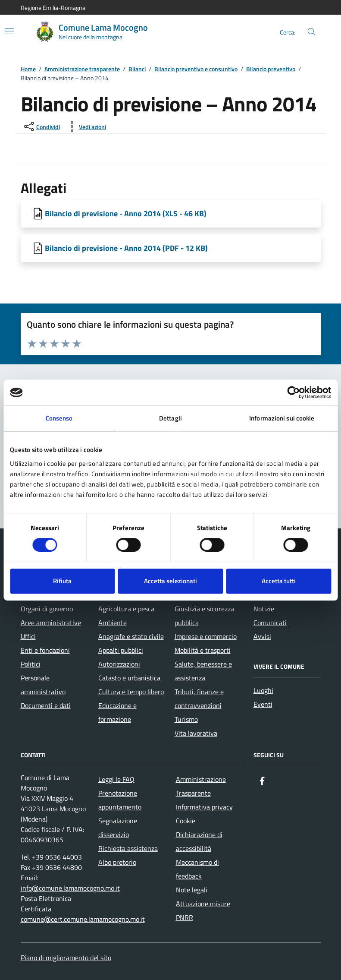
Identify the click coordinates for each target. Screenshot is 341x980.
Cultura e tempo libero (131, 692)
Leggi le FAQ (116, 779)
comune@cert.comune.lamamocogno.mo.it (83, 919)
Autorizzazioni (119, 664)
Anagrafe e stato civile (131, 636)
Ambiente (113, 623)
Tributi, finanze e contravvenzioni (199, 699)
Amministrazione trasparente (82, 69)
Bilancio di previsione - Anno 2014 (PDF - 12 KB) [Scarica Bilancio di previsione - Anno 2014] (126, 248)
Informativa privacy (204, 807)
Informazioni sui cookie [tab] (282, 418)
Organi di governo (47, 609)
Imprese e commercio (206, 636)
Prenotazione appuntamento (120, 800)
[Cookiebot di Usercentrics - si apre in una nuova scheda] (293, 392)
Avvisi (262, 636)
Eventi (263, 704)
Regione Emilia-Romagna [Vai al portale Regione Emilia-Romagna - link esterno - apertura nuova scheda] (53, 8)
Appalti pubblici (121, 650)
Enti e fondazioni (45, 650)
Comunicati (270, 623)
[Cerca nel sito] (311, 32)
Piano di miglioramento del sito (66, 958)
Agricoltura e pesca (126, 609)
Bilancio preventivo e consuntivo (196, 69)
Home (28, 69)
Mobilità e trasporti (203, 650)
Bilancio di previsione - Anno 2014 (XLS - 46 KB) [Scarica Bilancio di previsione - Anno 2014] (126, 213)
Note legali (192, 890)
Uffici (28, 636)
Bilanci (137, 69)
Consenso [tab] (59, 418)
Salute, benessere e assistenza (203, 671)
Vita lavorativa (196, 733)
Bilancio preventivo (271, 69)
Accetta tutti (279, 581)
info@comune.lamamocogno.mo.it (70, 888)
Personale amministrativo (43, 685)
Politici (31, 664)
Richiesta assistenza (128, 848)
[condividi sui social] (41, 126)
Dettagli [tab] (170, 418)
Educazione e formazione (117, 712)
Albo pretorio (117, 862)
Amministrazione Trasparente (201, 786)
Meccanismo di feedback (197, 869)
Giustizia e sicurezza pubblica (204, 616)
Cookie (186, 821)
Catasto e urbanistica (129, 678)
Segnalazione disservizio (118, 828)
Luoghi (263, 690)
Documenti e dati (46, 705)
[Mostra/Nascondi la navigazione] (9, 31)
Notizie (264, 609)
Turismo (186, 719)
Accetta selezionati (170, 581)
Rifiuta (62, 581)
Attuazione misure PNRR (203, 910)
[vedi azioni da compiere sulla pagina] (86, 126)
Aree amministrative (51, 623)
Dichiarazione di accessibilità (199, 841)
